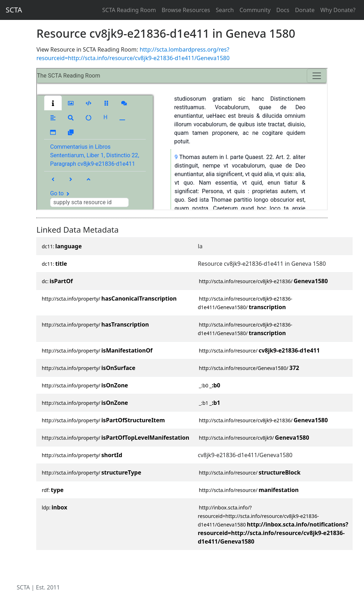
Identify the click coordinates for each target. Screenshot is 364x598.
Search (225, 10)
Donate (305, 10)
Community (255, 10)
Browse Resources (186, 10)
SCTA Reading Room (129, 10)
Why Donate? (338, 10)
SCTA (14, 10)
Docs (283, 10)
